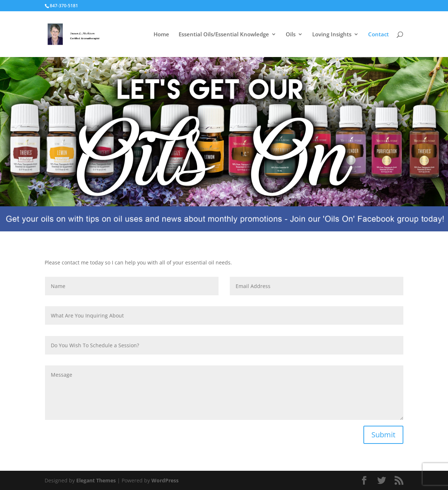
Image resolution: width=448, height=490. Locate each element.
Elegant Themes (96, 480)
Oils (291, 35)
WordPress (165, 480)
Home (161, 35)
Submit (383, 435)
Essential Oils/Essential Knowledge (224, 35)
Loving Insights (332, 35)
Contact (378, 35)
